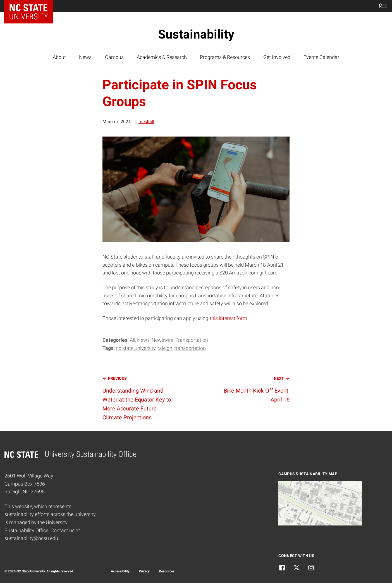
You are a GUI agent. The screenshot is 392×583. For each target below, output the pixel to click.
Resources (167, 571)
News (85, 57)
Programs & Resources (225, 57)
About (59, 57)
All (132, 340)
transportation (190, 348)
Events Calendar (321, 57)
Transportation (192, 340)
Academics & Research (162, 57)
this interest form (228, 318)
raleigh (165, 348)
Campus (114, 57)
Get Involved (277, 57)
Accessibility (120, 571)
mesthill (146, 122)
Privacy (144, 571)
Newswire (162, 340)
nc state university (136, 348)
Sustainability (196, 34)
